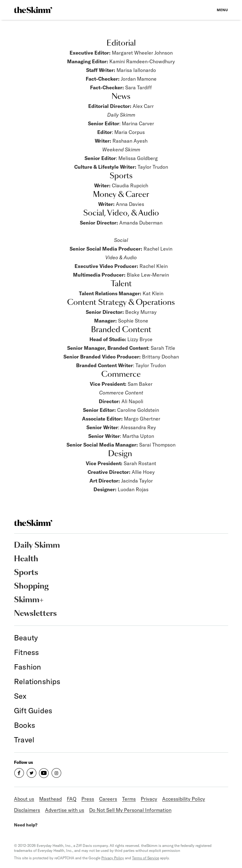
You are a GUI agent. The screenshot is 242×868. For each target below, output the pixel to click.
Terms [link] (129, 799)
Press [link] (88, 799)
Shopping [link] (31, 586)
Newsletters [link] (35, 614)
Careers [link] (108, 799)
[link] (33, 10)
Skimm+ (29, 600)
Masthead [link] (50, 799)
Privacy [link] (149, 799)
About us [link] (24, 799)
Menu (222, 10)
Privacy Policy (113, 858)
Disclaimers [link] (27, 810)
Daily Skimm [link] (37, 545)
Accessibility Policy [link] (184, 799)
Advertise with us (65, 810)
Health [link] (26, 559)
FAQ (72, 799)
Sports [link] (26, 573)
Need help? (26, 825)
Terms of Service (146, 858)
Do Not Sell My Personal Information (130, 810)
